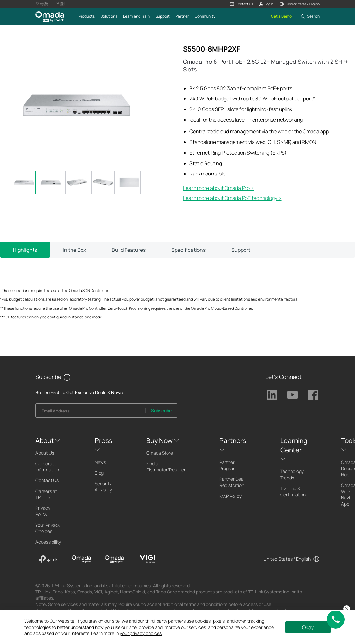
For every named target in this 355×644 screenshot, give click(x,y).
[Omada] (81, 559)
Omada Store (160, 453)
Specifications (188, 250)
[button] (241, 4)
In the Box (74, 250)
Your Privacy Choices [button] (48, 528)
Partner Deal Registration (232, 482)
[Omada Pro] (115, 559)
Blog (99, 473)
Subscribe (161, 410)
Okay (308, 627)
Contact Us (47, 480)
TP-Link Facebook (313, 395)
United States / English (287, 559)
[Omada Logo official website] (42, 4)
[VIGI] (147, 559)
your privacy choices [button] (141, 633)
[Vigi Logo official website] (61, 4)
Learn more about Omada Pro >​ (218, 188)
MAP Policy (230, 496)
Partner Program (228, 465)
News (100, 462)
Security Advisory (103, 487)
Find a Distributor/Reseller (166, 467)
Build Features (129, 250)
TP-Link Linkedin (272, 395)
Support (241, 250)
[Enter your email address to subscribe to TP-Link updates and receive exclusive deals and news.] (91, 412)
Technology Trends (292, 474)
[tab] (24, 182)
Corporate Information (47, 467)
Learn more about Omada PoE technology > (232, 198)
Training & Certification (293, 491)
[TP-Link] (48, 559)
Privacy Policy (43, 511)
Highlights (25, 250)
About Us (45, 453)
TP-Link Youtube (293, 395)
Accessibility (48, 542)
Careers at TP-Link (46, 494)
